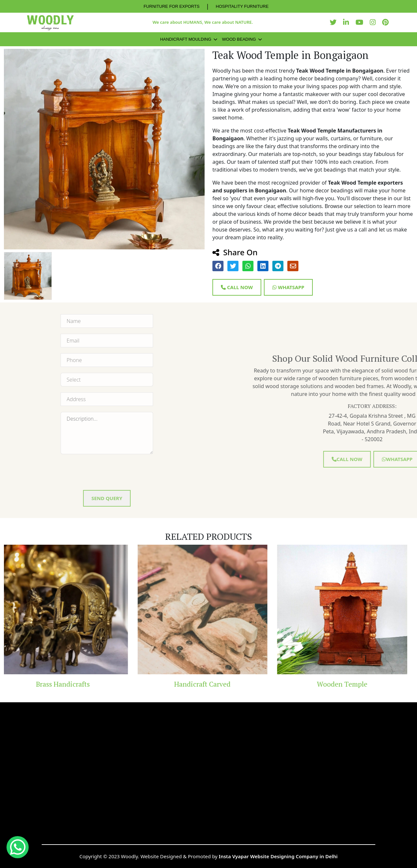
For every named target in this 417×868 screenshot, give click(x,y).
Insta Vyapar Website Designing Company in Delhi (278, 856)
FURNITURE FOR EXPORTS (172, 6)
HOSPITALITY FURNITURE (242, 6)
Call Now (237, 287)
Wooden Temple (348, 684)
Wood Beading (239, 39)
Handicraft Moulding (186, 39)
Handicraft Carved (208, 684)
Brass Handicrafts (69, 684)
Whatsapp (288, 287)
